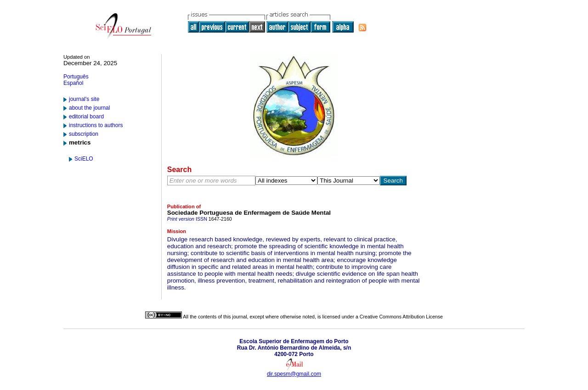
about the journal (89, 108)
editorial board (86, 117)
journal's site (84, 99)
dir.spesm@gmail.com (294, 374)
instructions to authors (96, 125)
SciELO (84, 159)
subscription (84, 134)
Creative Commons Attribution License (401, 317)
